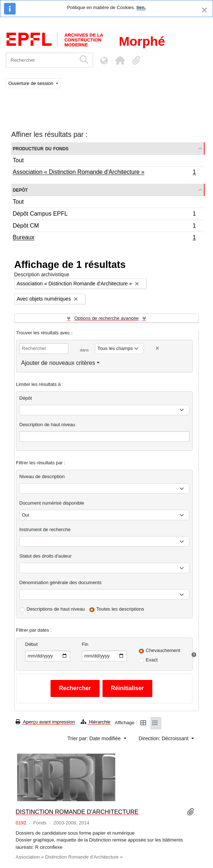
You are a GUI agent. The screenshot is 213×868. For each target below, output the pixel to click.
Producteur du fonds (41, 148)
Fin (85, 644)
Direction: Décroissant (164, 738)
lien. (141, 7)
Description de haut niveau (47, 425)
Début (31, 644)
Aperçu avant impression (45, 722)
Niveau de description (42, 476)
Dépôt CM (104, 227)
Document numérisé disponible (52, 503)
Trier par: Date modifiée (95, 738)
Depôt (20, 190)
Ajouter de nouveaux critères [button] (58, 363)
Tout (18, 160)
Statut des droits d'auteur (45, 556)
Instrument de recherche (45, 529)
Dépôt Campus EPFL (104, 215)
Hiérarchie (96, 722)
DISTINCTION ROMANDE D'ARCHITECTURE (77, 812)
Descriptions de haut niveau (56, 609)
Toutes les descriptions (120, 609)
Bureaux (104, 238)
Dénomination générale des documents (60, 582)
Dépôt (26, 398)
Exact (152, 660)
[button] (120, 60)
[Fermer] (204, 10)
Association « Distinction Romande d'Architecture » (104, 173)
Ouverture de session (31, 83)
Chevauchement (163, 650)
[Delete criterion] (157, 348)
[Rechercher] (41, 60)
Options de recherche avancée (106, 318)
